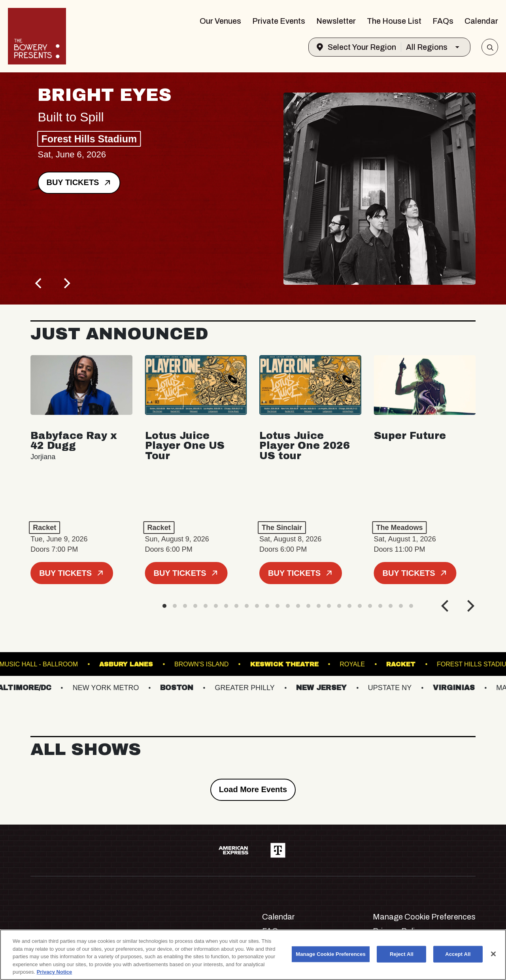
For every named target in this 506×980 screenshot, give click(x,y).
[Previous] (39, 283)
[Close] (493, 954)
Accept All (458, 954)
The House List (394, 21)
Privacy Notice (55, 972)
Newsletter (336, 21)
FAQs (443, 21)
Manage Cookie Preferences (424, 917)
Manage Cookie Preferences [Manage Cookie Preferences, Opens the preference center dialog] (331, 954)
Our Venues (220, 21)
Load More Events (253, 789)
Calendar (481, 21)
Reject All (402, 954)
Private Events (279, 21)
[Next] (66, 283)
